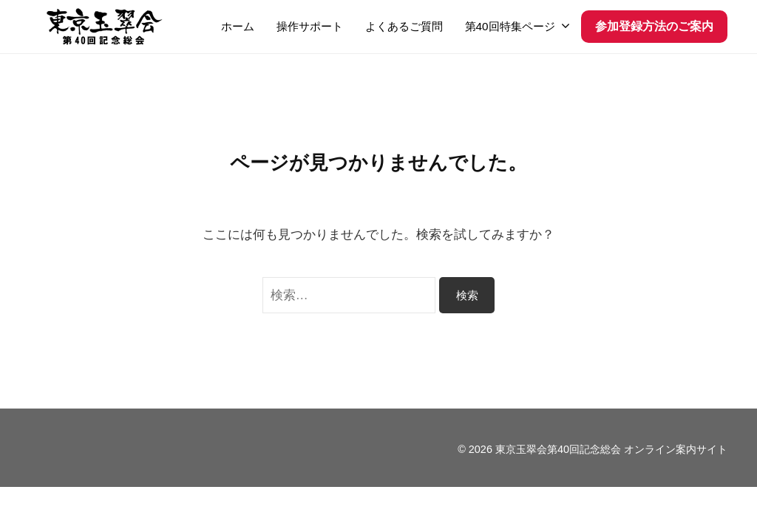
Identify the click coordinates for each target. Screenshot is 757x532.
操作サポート (310, 26)
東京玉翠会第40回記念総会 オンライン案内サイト (611, 449)
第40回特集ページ (510, 26)
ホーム (238, 26)
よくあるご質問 (404, 26)
